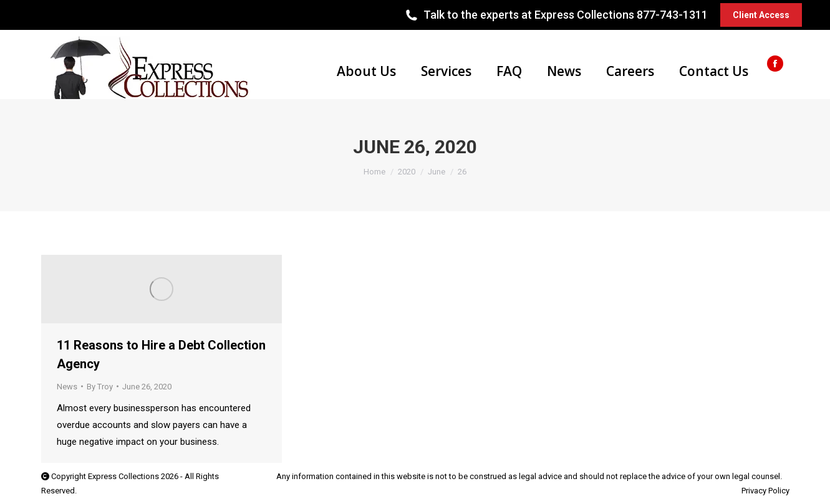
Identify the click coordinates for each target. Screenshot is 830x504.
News (67, 387)
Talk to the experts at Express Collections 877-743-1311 (555, 15)
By (100, 387)
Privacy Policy (765, 491)
